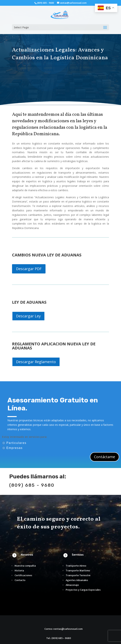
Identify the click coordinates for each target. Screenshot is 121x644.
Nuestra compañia (25, 566)
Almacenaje (72, 585)
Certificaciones (23, 575)
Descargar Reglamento (36, 362)
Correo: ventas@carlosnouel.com (63, 629)
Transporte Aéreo (76, 566)
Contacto (20, 580)
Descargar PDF (29, 269)
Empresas (12, 448)
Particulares (14, 443)
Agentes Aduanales (77, 580)
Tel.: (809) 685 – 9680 (59, 638)
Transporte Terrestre (78, 575)
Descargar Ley (28, 316)
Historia (19, 571)
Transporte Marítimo (78, 571)
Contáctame (105, 457)
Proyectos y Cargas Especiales (83, 590)
